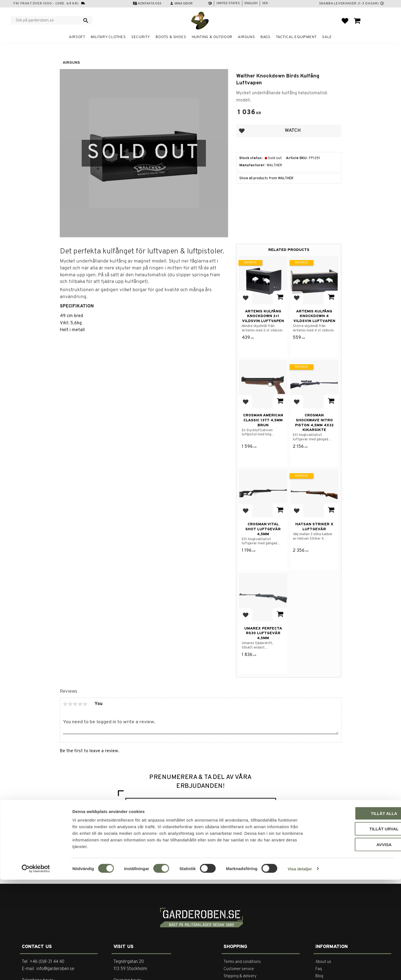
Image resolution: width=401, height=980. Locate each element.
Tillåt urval (355, 929)
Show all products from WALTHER (266, 178)
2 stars (70, 704)
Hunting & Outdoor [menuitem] (212, 37)
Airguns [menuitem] (246, 37)
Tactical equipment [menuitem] (296, 37)
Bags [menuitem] (265, 37)
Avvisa (355, 945)
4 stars (80, 704)
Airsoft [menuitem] (77, 37)
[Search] (86, 20)
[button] (345, 21)
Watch (293, 131)
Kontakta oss (150, 4)
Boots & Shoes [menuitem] (171, 37)
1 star (65, 704)
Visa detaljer (300, 969)
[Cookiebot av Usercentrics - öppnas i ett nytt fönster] (36, 969)
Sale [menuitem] (327, 37)
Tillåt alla (355, 914)
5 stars (85, 704)
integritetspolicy (250, 826)
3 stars (75, 704)
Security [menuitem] (141, 37)
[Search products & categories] (48, 20)
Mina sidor (184, 4)
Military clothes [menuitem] (108, 37)
